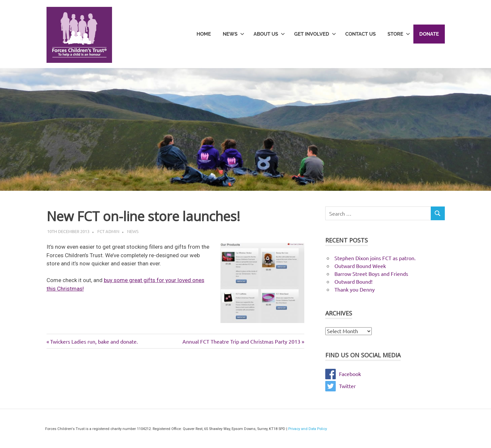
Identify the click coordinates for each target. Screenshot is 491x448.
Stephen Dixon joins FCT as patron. (375, 258)
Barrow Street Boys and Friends (371, 274)
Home (204, 34)
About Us (269, 34)
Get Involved (315, 34)
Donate (429, 34)
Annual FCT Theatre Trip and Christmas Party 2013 (241, 341)
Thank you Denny (355, 289)
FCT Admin (108, 231)
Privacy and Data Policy (308, 429)
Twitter (340, 386)
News (234, 34)
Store (399, 34)
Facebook (343, 374)
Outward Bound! (353, 281)
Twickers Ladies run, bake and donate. (94, 341)
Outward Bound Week (360, 266)
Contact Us (360, 34)
